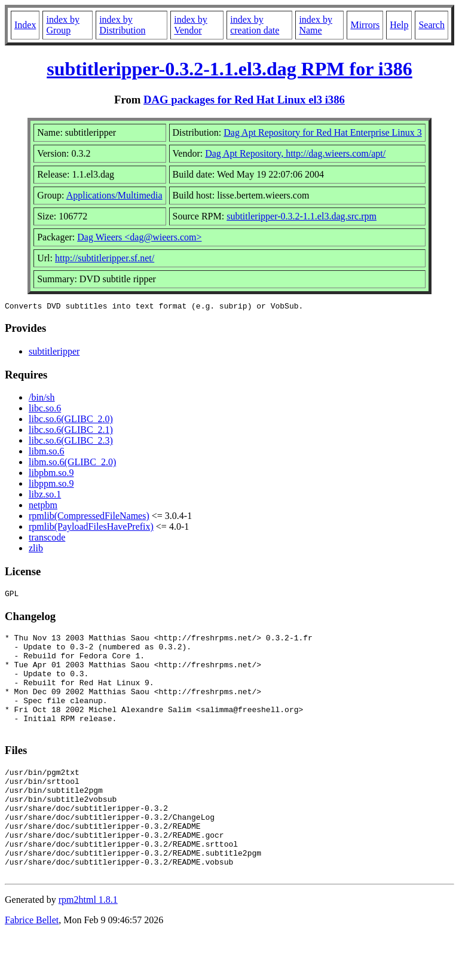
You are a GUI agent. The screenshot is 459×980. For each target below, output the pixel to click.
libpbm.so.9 (51, 474)
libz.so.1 (45, 496)
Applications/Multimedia (114, 195)
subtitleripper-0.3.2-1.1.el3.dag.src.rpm (302, 216)
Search (432, 25)
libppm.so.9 (51, 485)
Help (399, 25)
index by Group (63, 25)
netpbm (43, 507)
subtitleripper (54, 353)
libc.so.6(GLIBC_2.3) (71, 442)
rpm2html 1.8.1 (88, 944)
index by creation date (255, 25)
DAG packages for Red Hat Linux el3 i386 (244, 100)
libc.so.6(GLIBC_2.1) (71, 431)
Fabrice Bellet (32, 965)
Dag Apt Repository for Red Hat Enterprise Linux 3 (323, 132)
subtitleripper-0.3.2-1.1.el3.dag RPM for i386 (229, 69)
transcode (47, 539)
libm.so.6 (47, 453)
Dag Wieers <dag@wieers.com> (139, 237)
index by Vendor (191, 25)
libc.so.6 (45, 410)
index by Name (316, 25)
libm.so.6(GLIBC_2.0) (72, 464)
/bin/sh (42, 399)
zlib (36, 550)
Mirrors (365, 25)
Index (25, 25)
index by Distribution (122, 25)
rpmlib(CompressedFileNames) (89, 518)
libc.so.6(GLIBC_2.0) (71, 421)
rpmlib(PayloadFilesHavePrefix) (91, 528)
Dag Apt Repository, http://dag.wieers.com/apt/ (295, 153)
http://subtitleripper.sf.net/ (105, 258)
